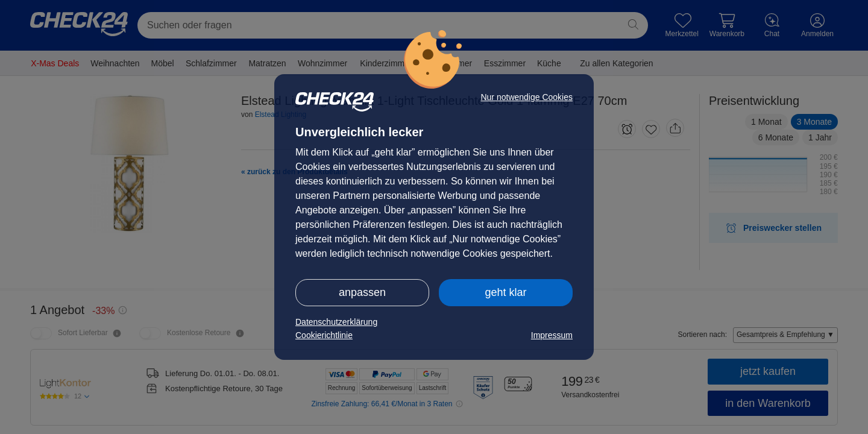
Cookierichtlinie (324, 335)
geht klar (505, 292)
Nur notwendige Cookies (527, 97)
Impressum (552, 335)
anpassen (362, 292)
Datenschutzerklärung (336, 322)
